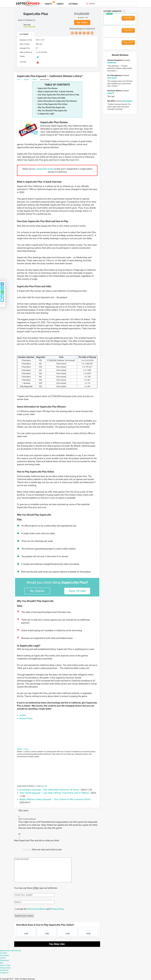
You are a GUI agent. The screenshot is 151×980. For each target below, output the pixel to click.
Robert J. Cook (23, 749)
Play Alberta (128, 101)
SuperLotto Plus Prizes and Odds (51, 98)
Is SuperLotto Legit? (46, 114)
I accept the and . (40, 909)
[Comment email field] (34, 902)
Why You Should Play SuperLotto (51, 107)
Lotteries (73, 4)
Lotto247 (111, 93)
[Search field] (108, 4)
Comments (4, 970)
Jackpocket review (45, 169)
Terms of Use (5, 965)
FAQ (2, 963)
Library (3, 958)
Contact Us (4, 972)
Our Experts (4, 955)
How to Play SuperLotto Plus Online (53, 104)
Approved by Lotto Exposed (10, 950)
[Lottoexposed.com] (28, 3)
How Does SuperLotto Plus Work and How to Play (58, 95)
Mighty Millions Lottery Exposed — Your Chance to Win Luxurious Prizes (55, 799)
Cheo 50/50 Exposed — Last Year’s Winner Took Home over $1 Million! (54, 793)
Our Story (4, 953)
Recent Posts (26, 718)
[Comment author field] (34, 895)
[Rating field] (24, 850)
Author (23, 715)
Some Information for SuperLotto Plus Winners (57, 101)
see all (44, 786)
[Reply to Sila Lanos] (19, 837)
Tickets (48, 4)
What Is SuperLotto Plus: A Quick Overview (56, 92)
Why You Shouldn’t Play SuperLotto (52, 111)
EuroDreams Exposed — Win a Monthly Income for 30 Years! (49, 790)
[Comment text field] (43, 870)
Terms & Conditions (37, 909)
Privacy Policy (57, 909)
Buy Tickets (82, 22)
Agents (60, 4)
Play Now (128, 18)
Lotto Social (112, 78)
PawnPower (112, 63)
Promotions (4, 960)
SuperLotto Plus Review (48, 88)
